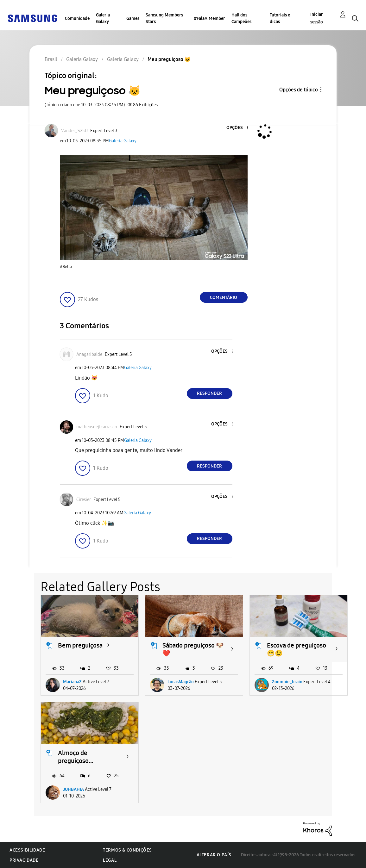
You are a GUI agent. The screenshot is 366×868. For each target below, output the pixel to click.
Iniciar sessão (317, 18)
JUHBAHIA (73, 789)
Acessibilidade (27, 850)
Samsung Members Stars (164, 18)
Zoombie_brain (287, 682)
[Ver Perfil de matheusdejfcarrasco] (97, 427)
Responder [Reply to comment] (209, 393)
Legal (110, 860)
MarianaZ (72, 682)
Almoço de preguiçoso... (76, 757)
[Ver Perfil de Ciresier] (84, 500)
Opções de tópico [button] (299, 90)
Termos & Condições (127, 850)
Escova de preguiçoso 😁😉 (297, 649)
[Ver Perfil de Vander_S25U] (74, 131)
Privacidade (24, 860)
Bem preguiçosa (80, 645)
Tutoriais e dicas (280, 18)
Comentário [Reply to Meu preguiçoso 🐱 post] (224, 298)
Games (133, 19)
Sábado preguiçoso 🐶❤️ (193, 649)
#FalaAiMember (209, 19)
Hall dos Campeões (241, 18)
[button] (237, 128)
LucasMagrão (181, 682)
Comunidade (77, 19)
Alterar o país (214, 855)
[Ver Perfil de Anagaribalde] (89, 354)
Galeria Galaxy (103, 18)
